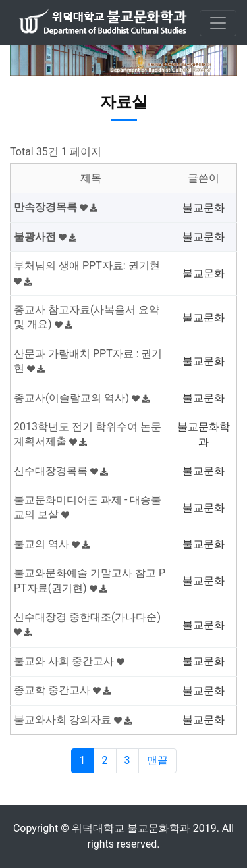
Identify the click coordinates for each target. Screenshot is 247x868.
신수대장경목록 (61, 471)
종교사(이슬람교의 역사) (82, 398)
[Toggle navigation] (218, 23)
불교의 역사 (52, 544)
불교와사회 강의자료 (73, 720)
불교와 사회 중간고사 (69, 661)
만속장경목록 (56, 207)
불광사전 (45, 237)
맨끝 (157, 760)
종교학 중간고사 (62, 690)
